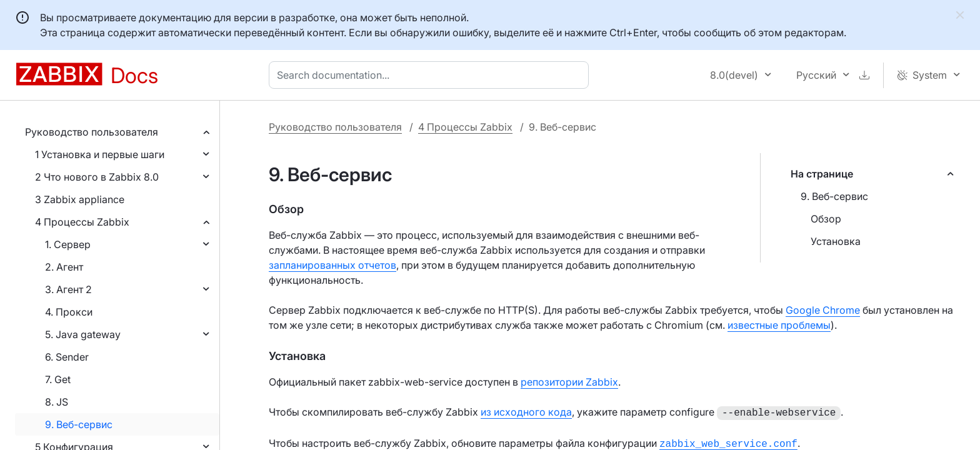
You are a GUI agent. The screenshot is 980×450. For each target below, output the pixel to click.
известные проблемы (779, 325)
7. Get (58, 379)
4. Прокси (69, 312)
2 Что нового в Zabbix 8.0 (97, 177)
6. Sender (67, 357)
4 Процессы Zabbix (82, 222)
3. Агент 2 (68, 289)
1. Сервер (68, 244)
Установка (836, 241)
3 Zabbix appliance (80, 199)
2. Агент (64, 267)
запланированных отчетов (332, 265)
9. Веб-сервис (79, 424)
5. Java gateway (83, 334)
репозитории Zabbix (569, 382)
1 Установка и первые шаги (100, 154)
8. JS (57, 402)
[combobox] (431, 75)
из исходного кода (526, 412)
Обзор (826, 219)
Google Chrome (823, 310)
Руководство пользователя (92, 132)
